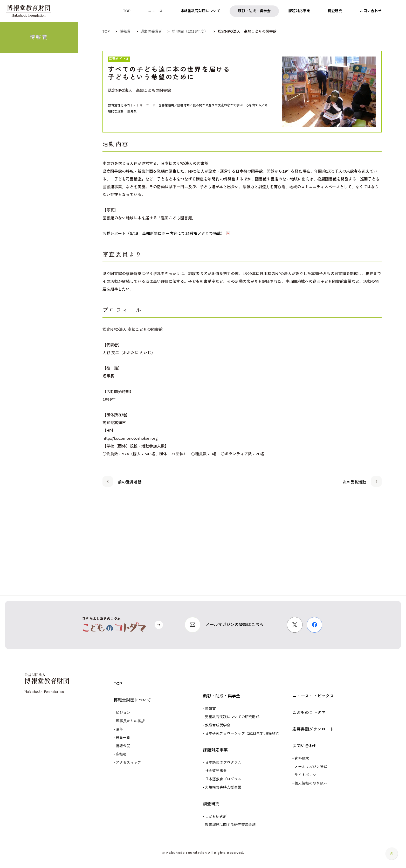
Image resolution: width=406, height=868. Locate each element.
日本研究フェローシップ (243, 734)
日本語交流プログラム (223, 763)
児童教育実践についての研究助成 (232, 717)
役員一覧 (123, 738)
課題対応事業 (215, 750)
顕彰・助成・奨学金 (222, 696)
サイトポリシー (307, 775)
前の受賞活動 (122, 481)
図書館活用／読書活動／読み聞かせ (183, 105)
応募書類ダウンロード (313, 729)
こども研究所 (216, 817)
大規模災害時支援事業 (223, 787)
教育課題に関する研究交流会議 (230, 825)
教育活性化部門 (119, 105)
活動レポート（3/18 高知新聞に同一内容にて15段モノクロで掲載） (164, 234)
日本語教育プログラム (223, 779)
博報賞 (210, 709)
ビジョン (123, 713)
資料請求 (302, 758)
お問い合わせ (305, 746)
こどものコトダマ (309, 713)
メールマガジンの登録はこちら (235, 625)
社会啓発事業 (216, 771)
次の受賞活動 (362, 481)
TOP (118, 684)
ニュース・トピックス (313, 696)
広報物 (121, 754)
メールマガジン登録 (311, 767)
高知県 (132, 111)
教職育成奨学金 (218, 725)
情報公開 (123, 746)
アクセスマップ (128, 763)
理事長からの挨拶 (130, 721)
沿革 (119, 729)
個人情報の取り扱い (311, 783)
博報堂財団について (132, 700)
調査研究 (211, 804)
